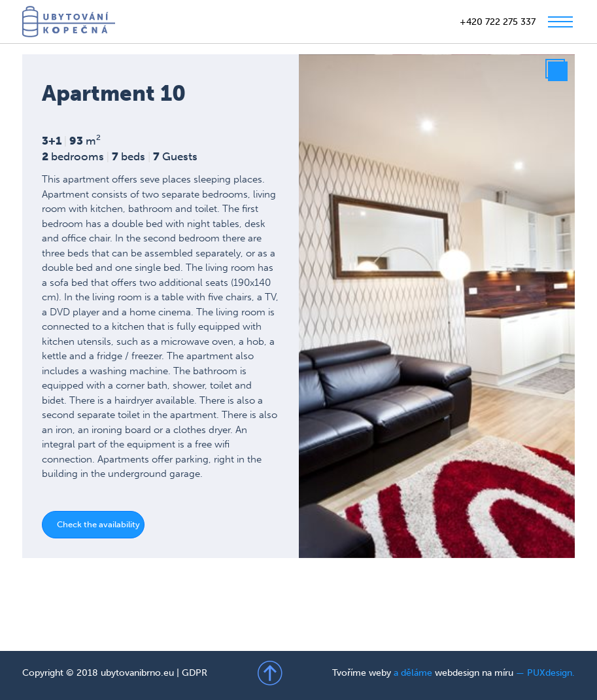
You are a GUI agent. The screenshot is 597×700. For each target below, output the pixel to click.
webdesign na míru (474, 673)
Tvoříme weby (362, 673)
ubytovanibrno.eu (137, 673)
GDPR (195, 673)
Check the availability (98, 524)
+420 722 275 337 (498, 22)
